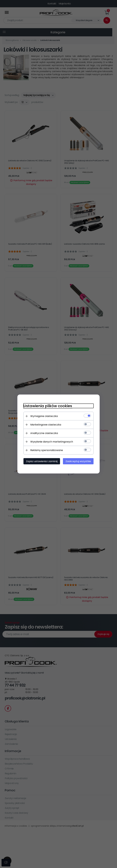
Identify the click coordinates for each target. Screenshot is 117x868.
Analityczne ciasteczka (44, 433)
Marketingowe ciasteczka (46, 425)
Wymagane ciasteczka (44, 416)
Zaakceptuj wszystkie (78, 461)
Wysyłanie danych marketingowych (52, 442)
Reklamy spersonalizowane (47, 450)
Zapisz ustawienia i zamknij (42, 461)
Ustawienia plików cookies (48, 406)
